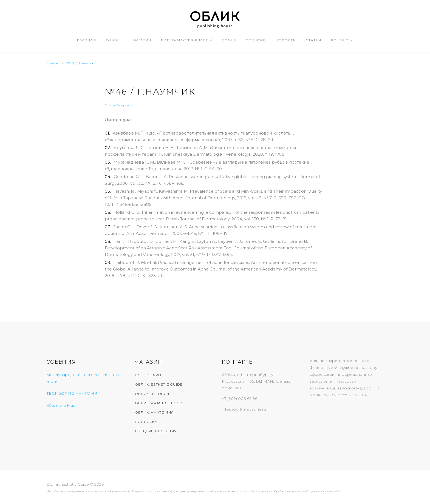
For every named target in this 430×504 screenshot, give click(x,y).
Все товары (148, 375)
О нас (112, 40)
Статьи (313, 40)
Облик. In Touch (152, 394)
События (256, 40)
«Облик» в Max (61, 405)
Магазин (142, 40)
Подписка (146, 422)
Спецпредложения (156, 431)
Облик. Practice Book (159, 403)
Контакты (342, 40)
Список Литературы (119, 105)
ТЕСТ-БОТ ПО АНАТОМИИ (73, 393)
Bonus (229, 40)
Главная (86, 40)
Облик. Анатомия (154, 412)
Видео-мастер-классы (186, 40)
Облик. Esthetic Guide (159, 384)
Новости (286, 40)
